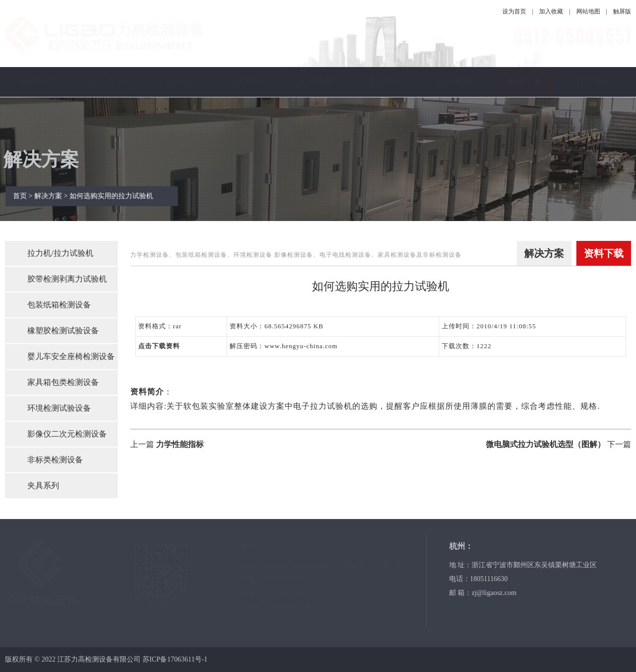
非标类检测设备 (55, 460)
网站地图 (588, 11)
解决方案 (54, 196)
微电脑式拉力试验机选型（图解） (546, 444)
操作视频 (455, 82)
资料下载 (524, 82)
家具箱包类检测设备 (63, 382)
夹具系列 (43, 485)
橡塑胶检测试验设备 (63, 331)
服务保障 (385, 82)
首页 (25, 196)
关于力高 (107, 82)
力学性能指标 (180, 444)
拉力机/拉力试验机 (60, 253)
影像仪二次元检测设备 (67, 434)
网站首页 (37, 82)
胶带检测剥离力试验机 (67, 279)
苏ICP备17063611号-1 (175, 659)
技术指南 (316, 82)
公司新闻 (246, 82)
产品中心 (176, 82)
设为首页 (514, 11)
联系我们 (594, 82)
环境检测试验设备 (59, 408)
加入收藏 (551, 11)
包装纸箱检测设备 (59, 305)
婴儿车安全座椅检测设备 (71, 356)
